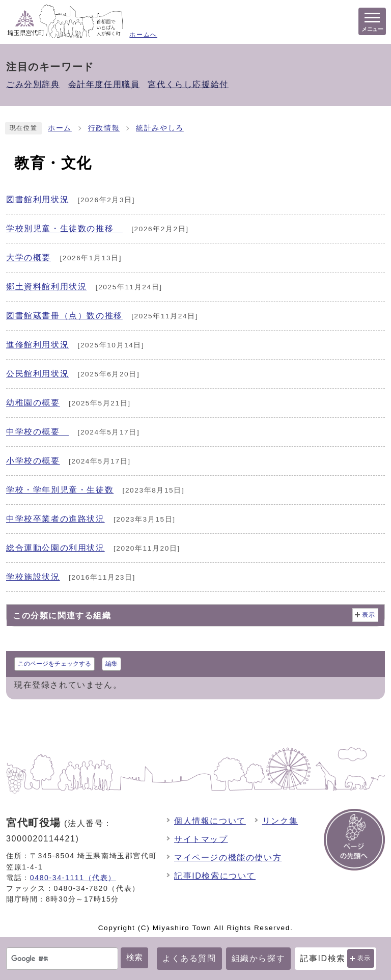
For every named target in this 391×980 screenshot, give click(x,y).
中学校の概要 (37, 432)
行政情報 (104, 128)
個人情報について (210, 821)
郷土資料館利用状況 (46, 287)
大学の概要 (29, 257)
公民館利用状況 (37, 374)
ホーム (60, 128)
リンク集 (280, 821)
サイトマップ (201, 839)
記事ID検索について (215, 876)
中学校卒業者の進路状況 (55, 519)
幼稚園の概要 (33, 403)
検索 (134, 957)
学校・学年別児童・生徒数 (60, 490)
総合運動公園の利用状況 (55, 548)
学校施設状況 (33, 577)
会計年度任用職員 (104, 84)
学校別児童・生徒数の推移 (64, 228)
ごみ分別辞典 (33, 84)
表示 (364, 958)
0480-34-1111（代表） (73, 878)
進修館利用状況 (37, 345)
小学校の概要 (33, 461)
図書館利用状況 (37, 199)
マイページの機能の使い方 (228, 857)
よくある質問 (189, 958)
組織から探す (259, 958)
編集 (111, 664)
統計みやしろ (160, 128)
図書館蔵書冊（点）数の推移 (64, 316)
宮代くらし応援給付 (188, 84)
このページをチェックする (54, 664)
